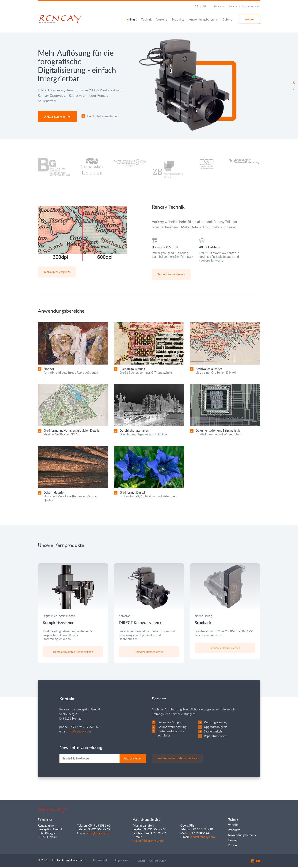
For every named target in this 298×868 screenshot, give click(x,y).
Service (233, 6)
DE (196, 6)
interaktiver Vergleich (57, 272)
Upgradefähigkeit (215, 728)
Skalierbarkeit (213, 732)
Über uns (219, 6)
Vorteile (162, 19)
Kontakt (249, 19)
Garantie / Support (170, 723)
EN (204, 6)
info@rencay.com (79, 732)
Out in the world (251, 6)
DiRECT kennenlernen (57, 117)
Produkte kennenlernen (103, 116)
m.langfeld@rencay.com (149, 842)
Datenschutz (100, 861)
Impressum (122, 861)
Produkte (178, 19)
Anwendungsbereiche (203, 19)
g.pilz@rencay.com (202, 838)
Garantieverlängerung (172, 728)
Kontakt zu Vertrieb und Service (178, 759)
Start (133, 19)
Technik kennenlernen (171, 274)
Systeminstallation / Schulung (171, 734)
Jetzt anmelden (133, 759)
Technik (147, 19)
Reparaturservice (215, 737)
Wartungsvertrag (215, 723)
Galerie (227, 19)
